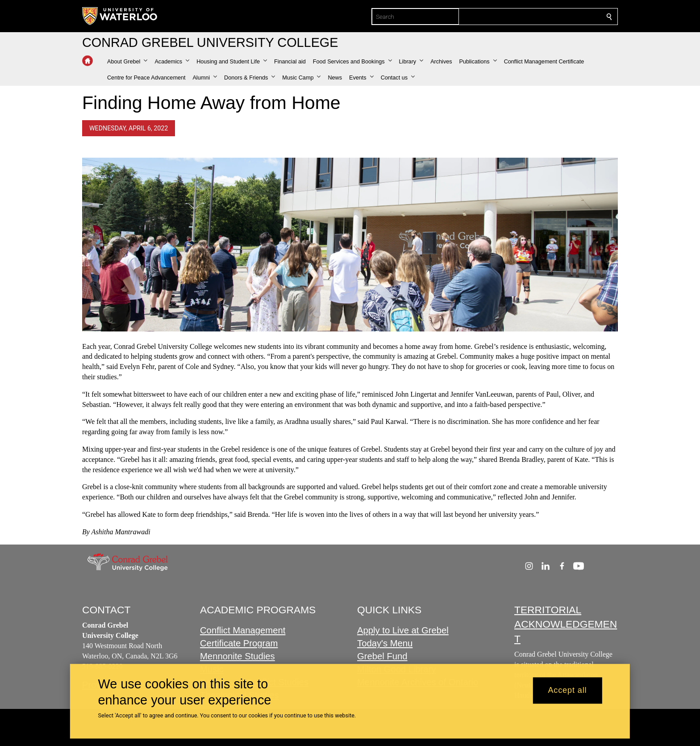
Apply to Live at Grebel (403, 631)
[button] (127, 62)
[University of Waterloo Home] (120, 16)
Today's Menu (385, 644)
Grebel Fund (382, 657)
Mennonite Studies (237, 657)
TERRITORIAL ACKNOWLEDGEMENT (566, 624)
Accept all (567, 691)
